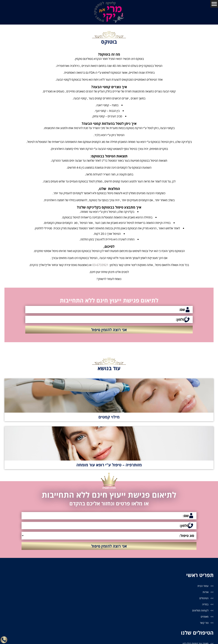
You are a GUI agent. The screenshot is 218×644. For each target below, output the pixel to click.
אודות (205, 593)
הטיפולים (203, 599)
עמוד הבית (203, 586)
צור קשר (204, 625)
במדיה (205, 605)
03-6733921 (100, 265)
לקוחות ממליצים (200, 612)
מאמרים (204, 618)
